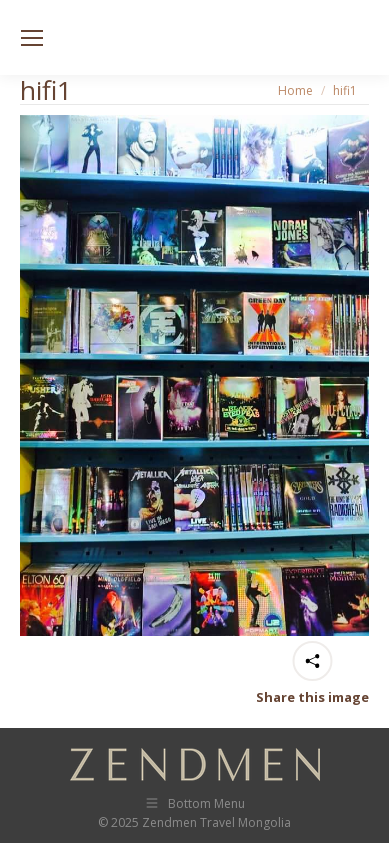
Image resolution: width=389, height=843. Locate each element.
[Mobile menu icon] (32, 38)
